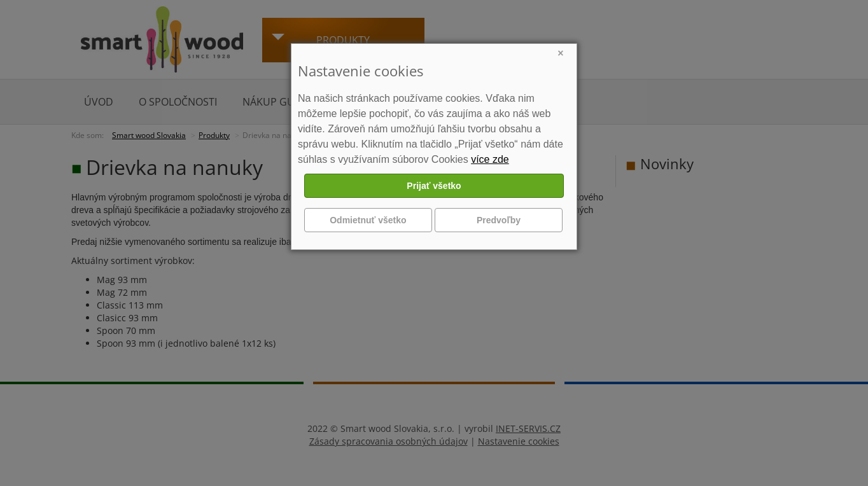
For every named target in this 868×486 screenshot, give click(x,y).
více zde (490, 159)
